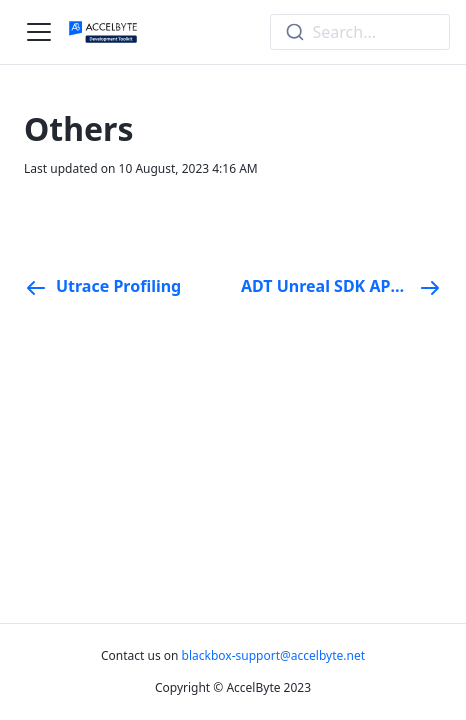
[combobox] (360, 32)
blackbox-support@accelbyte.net (273, 655)
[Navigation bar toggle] (39, 32)
